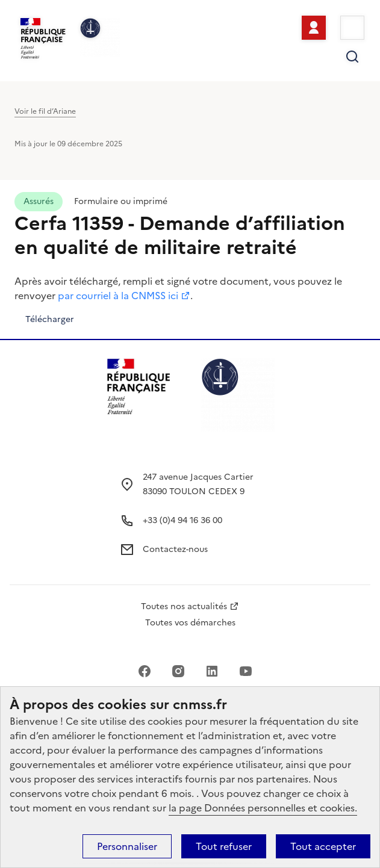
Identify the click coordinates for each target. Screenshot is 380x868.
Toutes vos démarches (190, 623)
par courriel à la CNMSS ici (118, 296)
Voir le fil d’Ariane (45, 111)
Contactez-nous (175, 549)
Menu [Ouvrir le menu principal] (352, 28)
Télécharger (50, 319)
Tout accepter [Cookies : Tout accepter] (323, 846)
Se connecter (314, 28)
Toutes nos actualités (184, 606)
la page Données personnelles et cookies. (263, 808)
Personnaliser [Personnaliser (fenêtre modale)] (127, 846)
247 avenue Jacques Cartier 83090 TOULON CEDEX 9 (198, 484)
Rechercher (352, 57)
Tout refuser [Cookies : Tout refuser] (224, 846)
